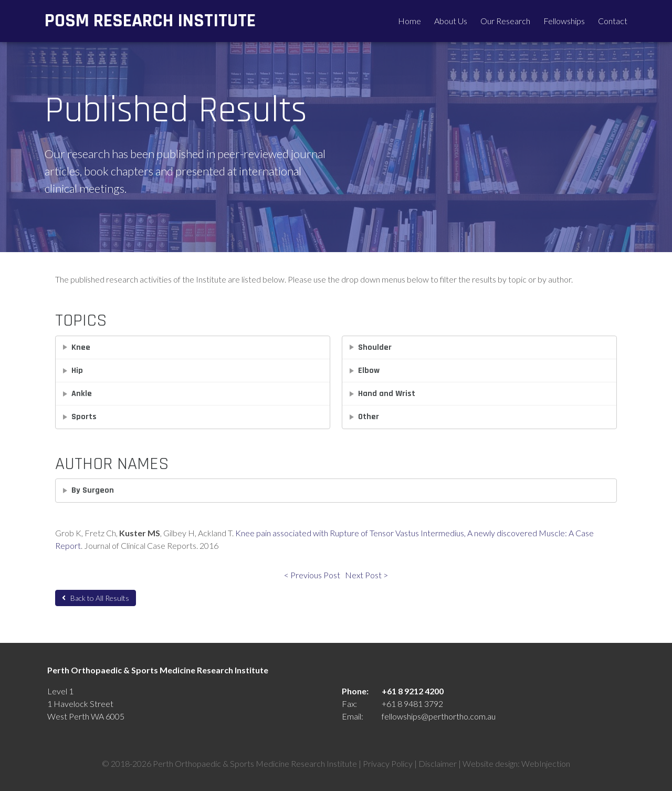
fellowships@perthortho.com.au (439, 716)
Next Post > (366, 575)
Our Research (505, 21)
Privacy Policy (388, 763)
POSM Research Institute (150, 21)
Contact (613, 21)
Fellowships (564, 21)
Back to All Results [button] (96, 598)
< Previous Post (312, 575)
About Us (451, 21)
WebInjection (546, 763)
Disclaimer (438, 763)
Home (409, 21)
